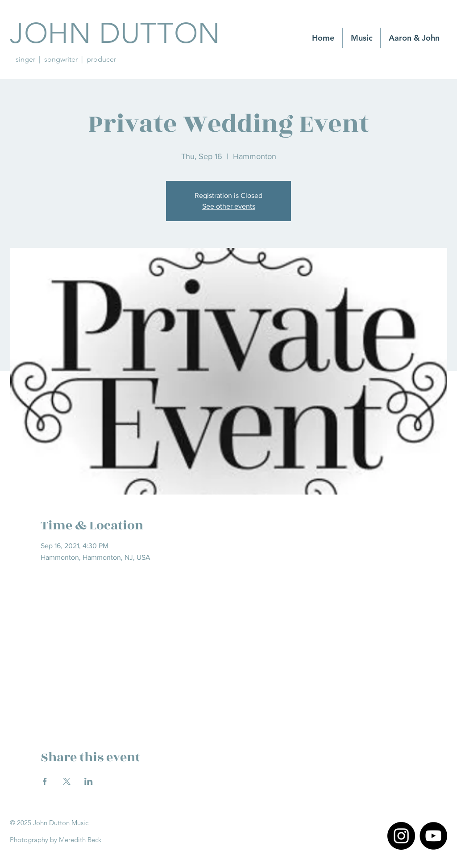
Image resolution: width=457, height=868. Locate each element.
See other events (229, 206)
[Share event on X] (67, 781)
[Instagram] (401, 836)
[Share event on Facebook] (45, 781)
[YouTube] (433, 836)
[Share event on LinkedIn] (89, 781)
